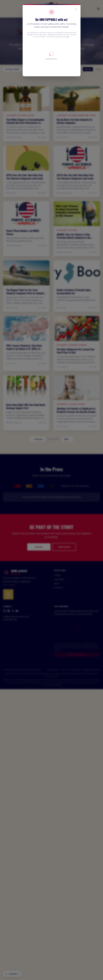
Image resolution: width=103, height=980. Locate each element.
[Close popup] (76, 9)
